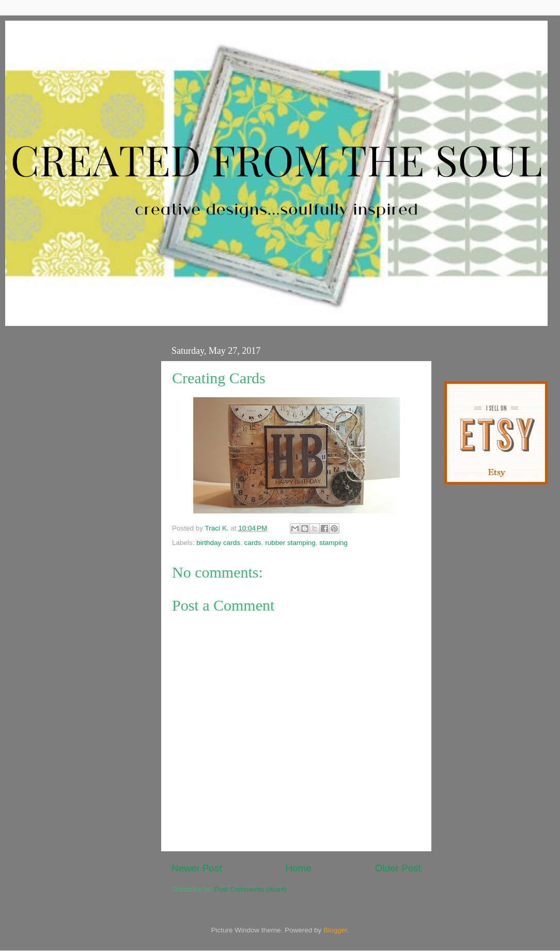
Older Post (398, 868)
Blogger (335, 930)
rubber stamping (290, 543)
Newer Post (197, 868)
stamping (333, 543)
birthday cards (218, 543)
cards (253, 543)
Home (299, 868)
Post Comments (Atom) (251, 889)
